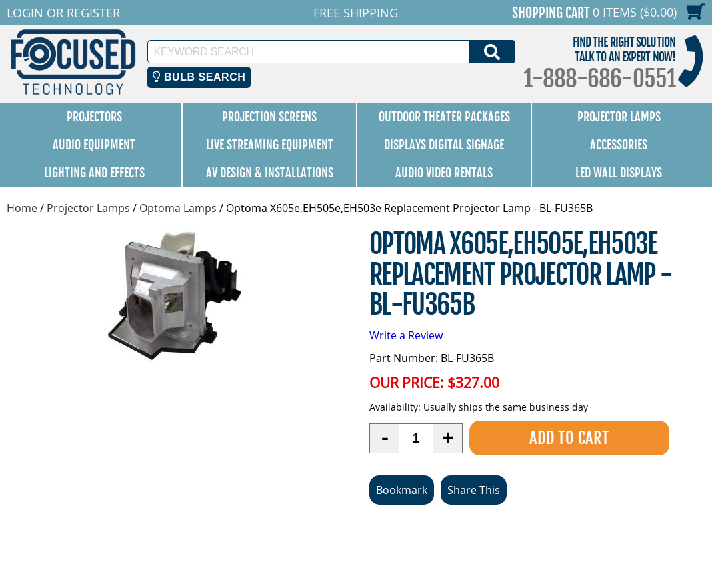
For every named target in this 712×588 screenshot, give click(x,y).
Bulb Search (199, 77)
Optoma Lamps (178, 208)
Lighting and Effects (94, 173)
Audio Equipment (94, 145)
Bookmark (402, 490)
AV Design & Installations (270, 173)
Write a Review (406, 335)
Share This (474, 490)
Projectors (94, 117)
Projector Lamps (619, 117)
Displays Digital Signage (444, 145)
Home (22, 208)
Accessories (619, 145)
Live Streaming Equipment (270, 145)
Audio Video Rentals (444, 173)
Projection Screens (269, 117)
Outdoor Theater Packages (444, 117)
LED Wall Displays (619, 173)
